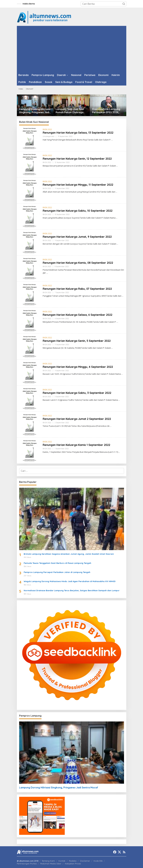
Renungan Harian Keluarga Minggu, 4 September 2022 (78, 367)
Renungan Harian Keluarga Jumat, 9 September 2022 (78, 237)
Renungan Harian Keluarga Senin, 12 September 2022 (78, 159)
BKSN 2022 (47, 129)
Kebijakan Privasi (73, 864)
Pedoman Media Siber (51, 864)
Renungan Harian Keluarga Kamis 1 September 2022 (77, 445)
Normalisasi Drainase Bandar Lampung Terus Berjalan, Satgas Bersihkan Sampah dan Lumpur (72, 590)
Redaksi (73, 861)
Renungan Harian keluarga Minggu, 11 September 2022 (79, 185)
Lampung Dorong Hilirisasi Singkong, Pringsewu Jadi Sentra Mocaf (35, 111)
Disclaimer (85, 861)
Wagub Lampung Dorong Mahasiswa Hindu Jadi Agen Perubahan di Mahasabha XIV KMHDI (70, 581)
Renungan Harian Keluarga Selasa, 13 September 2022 (79, 133)
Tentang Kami (48, 861)
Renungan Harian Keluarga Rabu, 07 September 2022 (78, 289)
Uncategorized (48, 136)
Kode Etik (98, 861)
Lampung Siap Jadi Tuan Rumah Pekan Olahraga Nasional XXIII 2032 (70, 111)
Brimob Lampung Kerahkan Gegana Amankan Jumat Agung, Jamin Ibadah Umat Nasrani (69, 554)
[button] (124, 4)
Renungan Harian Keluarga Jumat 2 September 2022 (77, 419)
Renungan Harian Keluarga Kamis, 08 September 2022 (78, 263)
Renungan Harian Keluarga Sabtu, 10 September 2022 (78, 211)
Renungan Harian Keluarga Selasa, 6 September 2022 (78, 315)
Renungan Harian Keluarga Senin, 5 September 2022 (77, 341)
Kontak (62, 861)
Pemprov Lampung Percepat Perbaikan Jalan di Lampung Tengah (57, 572)
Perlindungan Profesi (27, 864)
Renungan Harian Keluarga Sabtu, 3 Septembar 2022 (77, 393)
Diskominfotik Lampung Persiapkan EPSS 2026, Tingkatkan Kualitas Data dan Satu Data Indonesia (107, 111)
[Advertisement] (72, 49)
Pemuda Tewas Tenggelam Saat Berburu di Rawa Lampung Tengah (57, 563)
